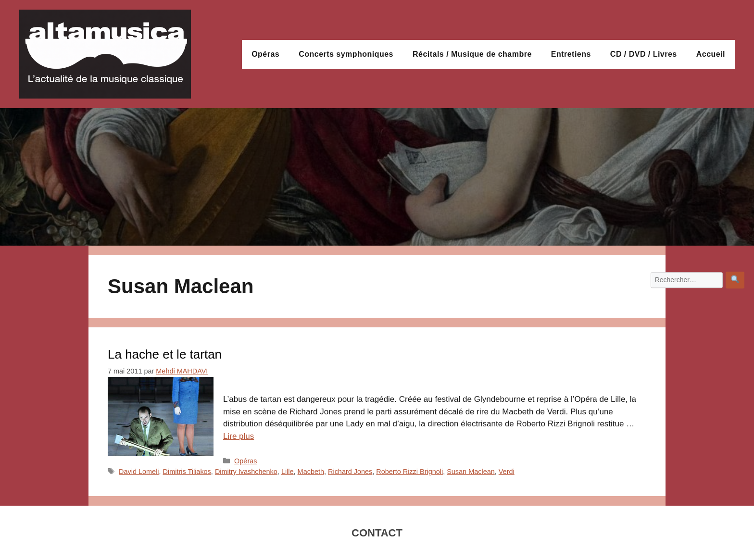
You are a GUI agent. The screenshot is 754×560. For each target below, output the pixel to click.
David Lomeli (139, 472)
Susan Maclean (471, 472)
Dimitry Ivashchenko (246, 472)
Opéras (265, 54)
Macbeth (311, 472)
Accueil (711, 54)
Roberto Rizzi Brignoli (409, 472)
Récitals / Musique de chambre (472, 54)
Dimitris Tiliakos (187, 472)
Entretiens (571, 54)
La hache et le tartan (165, 354)
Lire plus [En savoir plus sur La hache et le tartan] (239, 436)
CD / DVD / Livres (644, 54)
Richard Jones (350, 472)
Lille (288, 472)
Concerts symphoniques (346, 54)
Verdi (507, 472)
